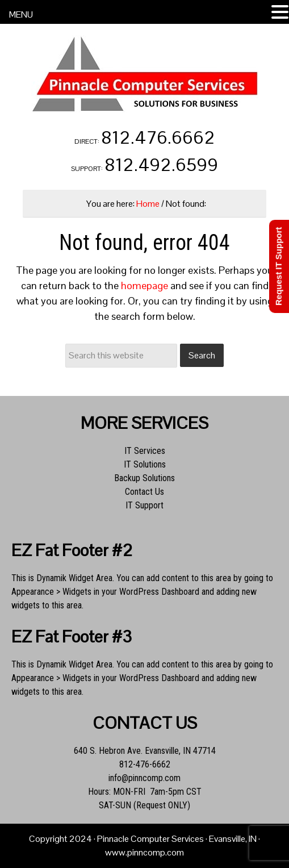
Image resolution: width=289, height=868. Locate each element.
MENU (21, 14)
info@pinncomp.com (144, 778)
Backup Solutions (144, 478)
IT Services (145, 451)
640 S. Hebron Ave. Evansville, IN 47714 (145, 751)
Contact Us (144, 492)
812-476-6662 (145, 764)
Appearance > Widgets (51, 592)
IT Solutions (145, 464)
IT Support (144, 505)
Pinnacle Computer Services (145, 74)
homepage (144, 285)
